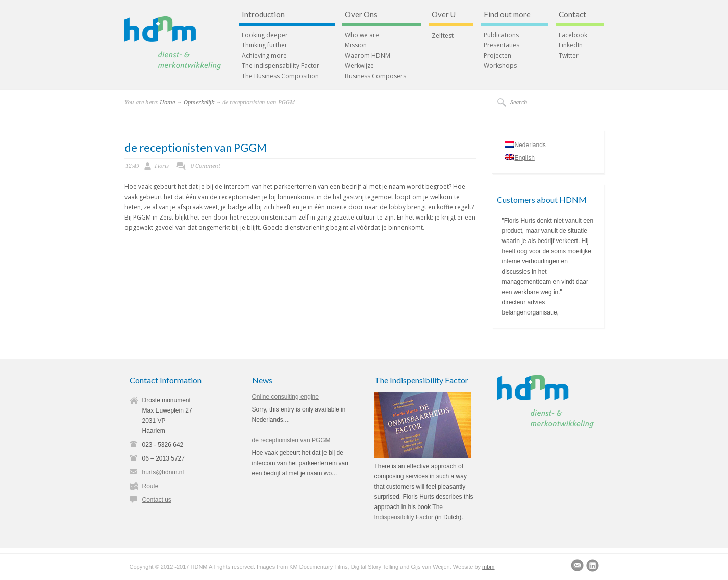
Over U (444, 15)
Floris (162, 166)
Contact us (157, 500)
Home (167, 102)
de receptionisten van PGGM (196, 147)
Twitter (569, 56)
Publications (501, 35)
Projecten (497, 56)
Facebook (573, 35)
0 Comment (206, 166)
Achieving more (264, 56)
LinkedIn (571, 45)
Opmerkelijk (199, 102)
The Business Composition (280, 76)
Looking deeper (265, 35)
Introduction (263, 15)
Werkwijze (359, 66)
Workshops (500, 66)
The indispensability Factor (281, 66)
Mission (356, 45)
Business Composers (375, 76)
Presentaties (501, 45)
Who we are (362, 35)
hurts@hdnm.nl (163, 472)
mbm (488, 567)
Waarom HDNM (368, 56)
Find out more (507, 15)
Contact (572, 15)
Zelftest (443, 36)
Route (150, 486)
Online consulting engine (285, 397)
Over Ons (361, 15)
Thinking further (265, 45)
